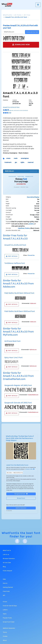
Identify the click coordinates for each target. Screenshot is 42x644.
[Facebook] (17, 541)
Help (4, 579)
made (16, 158)
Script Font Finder (9, 622)
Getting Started (8, 587)
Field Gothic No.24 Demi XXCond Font (19, 293)
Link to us (6, 555)
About (5, 640)
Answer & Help (30, 469)
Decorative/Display (33, 197)
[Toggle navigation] (38, 5)
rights (22, 162)
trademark (8, 162)
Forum (5, 602)
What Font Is (7, 551)
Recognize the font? (21, 494)
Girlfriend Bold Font (12, 341)
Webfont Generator (21, 508)
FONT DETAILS (12, 256)
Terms (5, 632)
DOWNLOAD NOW (21, 45)
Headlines (21, 228)
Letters (5, 610)
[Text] (14, 32)
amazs (8, 158)
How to (5, 583)
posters (31, 224)
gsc (16, 162)
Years (5, 614)
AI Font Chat (7, 563)
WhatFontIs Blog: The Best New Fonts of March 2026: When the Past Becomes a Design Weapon (20, 438)
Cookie (5, 636)
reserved (31, 162)
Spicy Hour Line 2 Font (13, 358)
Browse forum (21, 498)
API (4, 595)
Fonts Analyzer (8, 571)
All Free (27, 15)
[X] (25, 541)
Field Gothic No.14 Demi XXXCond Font (20, 311)
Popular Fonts (7, 618)
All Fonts (18, 15)
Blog (4, 567)
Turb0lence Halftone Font (15, 263)
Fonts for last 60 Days (10, 606)
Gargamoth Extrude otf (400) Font (18, 403)
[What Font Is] (7, 5)
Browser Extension (9, 559)
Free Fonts (6, 591)
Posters (27, 228)
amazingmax (25, 158)
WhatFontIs (7, 15)
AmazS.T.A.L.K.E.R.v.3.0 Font (15, 245)
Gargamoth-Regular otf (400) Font (18, 385)
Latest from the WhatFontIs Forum (17, 465)
